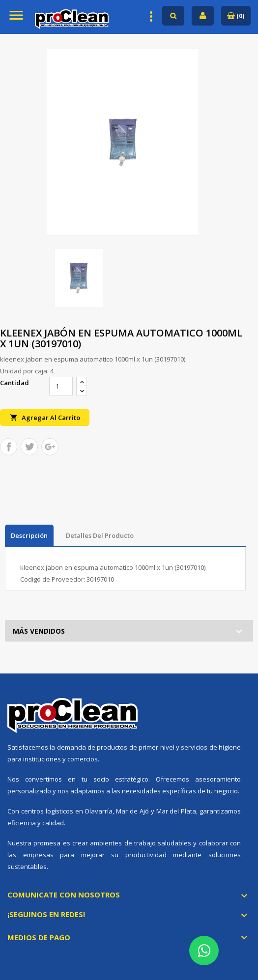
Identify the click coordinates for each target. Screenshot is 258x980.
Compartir (9, 447)
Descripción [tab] (29, 535)
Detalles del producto (100, 535)
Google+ (50, 447)
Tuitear (29, 447)
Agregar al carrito (45, 417)
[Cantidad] (61, 386)
